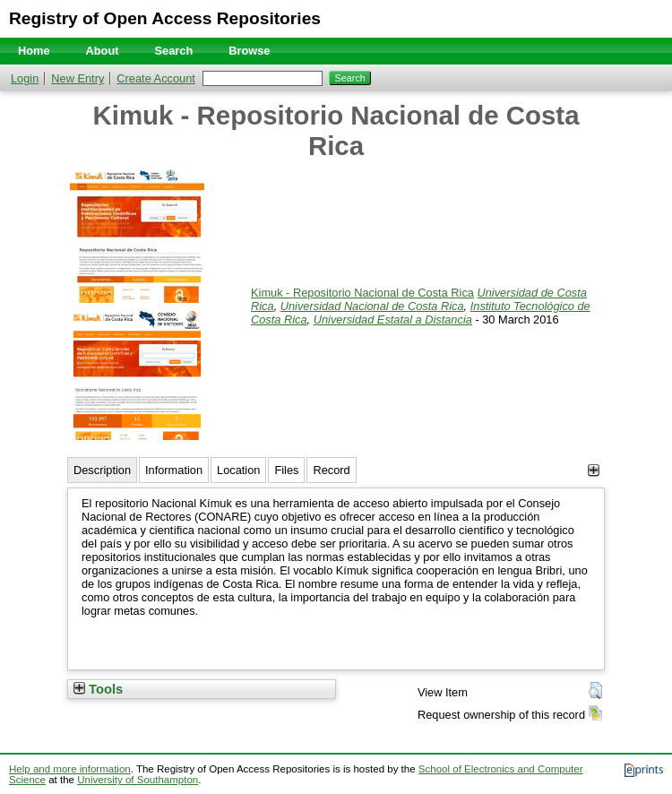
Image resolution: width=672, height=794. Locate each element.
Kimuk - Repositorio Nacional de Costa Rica (362, 293)
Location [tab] (238, 470)
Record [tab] (331, 470)
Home (34, 51)
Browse (249, 51)
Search (174, 51)
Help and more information (70, 769)
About (103, 51)
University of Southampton (138, 780)
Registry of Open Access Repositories (165, 18)
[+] (594, 470)
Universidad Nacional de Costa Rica (372, 306)
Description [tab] (102, 470)
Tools (98, 689)
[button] (595, 691)
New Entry (78, 78)
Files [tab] (286, 470)
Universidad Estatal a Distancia (393, 319)
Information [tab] (174, 470)
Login (25, 78)
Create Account (156, 78)
